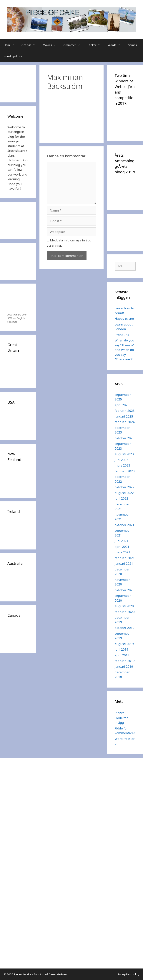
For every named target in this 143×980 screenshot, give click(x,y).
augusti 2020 (124, 606)
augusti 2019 (124, 644)
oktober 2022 (124, 487)
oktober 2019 (124, 628)
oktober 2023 (124, 438)
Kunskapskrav (13, 56)
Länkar (96, 45)
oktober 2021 (124, 525)
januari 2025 (124, 416)
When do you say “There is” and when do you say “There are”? (124, 350)
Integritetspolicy (129, 974)
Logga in (121, 712)
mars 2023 (122, 465)
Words (116, 45)
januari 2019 (124, 666)
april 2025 (122, 405)
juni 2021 (121, 541)
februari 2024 (125, 422)
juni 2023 (121, 460)
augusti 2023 (124, 454)
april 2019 (122, 655)
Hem (11, 45)
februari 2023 (125, 471)
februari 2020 (125, 612)
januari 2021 (124, 563)
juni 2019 (121, 649)
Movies (51, 45)
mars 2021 (122, 552)
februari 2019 (125, 661)
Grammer (74, 45)
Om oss (30, 45)
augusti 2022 (124, 493)
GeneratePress (58, 974)
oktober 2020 (124, 590)
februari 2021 (125, 558)
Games (132, 45)
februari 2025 (125, 411)
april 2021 (122, 547)
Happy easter (124, 319)
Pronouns (122, 335)
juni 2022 (121, 498)
